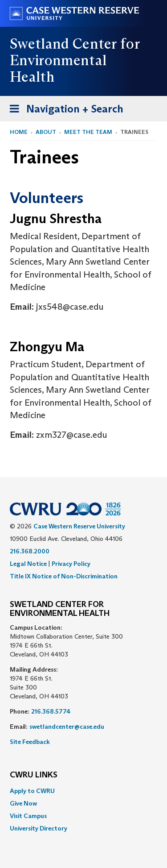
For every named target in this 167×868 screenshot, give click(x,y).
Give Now (23, 803)
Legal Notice (28, 564)
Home (19, 132)
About (46, 132)
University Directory (39, 828)
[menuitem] (83, 791)
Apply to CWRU (32, 791)
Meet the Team (88, 132)
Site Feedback (30, 742)
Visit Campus (28, 816)
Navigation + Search (64, 110)
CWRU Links (34, 775)
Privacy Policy (71, 564)
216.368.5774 (51, 711)
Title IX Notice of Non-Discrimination (64, 576)
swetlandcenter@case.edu (67, 727)
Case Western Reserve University (79, 526)
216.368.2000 (30, 551)
